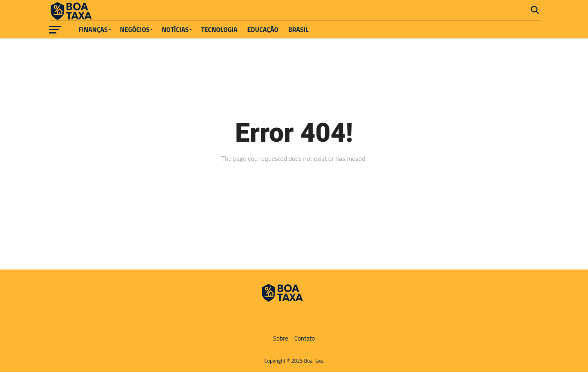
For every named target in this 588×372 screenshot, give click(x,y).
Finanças (93, 29)
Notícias (175, 29)
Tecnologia (219, 29)
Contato (305, 338)
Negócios (135, 29)
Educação (263, 29)
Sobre (281, 338)
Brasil (298, 29)
